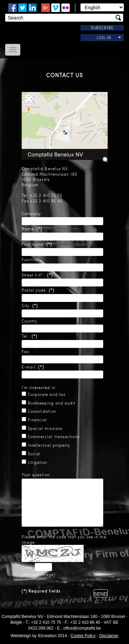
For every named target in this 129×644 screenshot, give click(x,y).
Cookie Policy (83, 636)
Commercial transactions (54, 437)
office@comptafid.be (82, 628)
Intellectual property (49, 445)
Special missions (45, 428)
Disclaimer (109, 636)
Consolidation (42, 411)
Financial (38, 420)
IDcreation (34, 636)
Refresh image (39, 575)
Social (34, 454)
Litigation (38, 462)
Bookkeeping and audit (52, 403)
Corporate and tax (47, 394)
